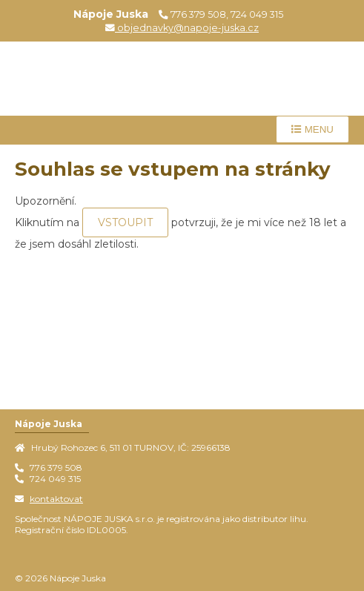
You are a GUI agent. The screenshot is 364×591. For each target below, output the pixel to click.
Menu (312, 129)
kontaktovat (56, 499)
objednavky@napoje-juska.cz (182, 28)
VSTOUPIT (125, 222)
